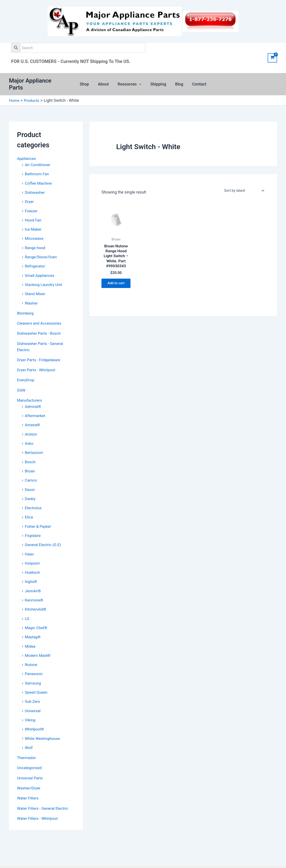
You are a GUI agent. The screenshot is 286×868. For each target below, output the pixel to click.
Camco (31, 470)
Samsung (33, 669)
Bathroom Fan (37, 169)
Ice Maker (34, 224)
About (105, 82)
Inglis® (31, 569)
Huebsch (33, 560)
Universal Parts (30, 762)
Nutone (31, 651)
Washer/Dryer (29, 772)
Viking (30, 705)
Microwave (35, 233)
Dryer (29, 197)
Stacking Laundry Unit (44, 278)
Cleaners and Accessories (40, 316)
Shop (87, 82)
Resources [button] (130, 82)
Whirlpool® (35, 714)
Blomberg (26, 306)
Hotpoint (33, 551)
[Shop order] (244, 187)
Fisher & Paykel (38, 515)
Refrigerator (35, 260)
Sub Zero (33, 687)
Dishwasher (35, 187)
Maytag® (33, 623)
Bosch (30, 452)
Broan (30, 461)
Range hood (36, 242)
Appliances (27, 154)
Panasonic (34, 660)
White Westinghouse (43, 723)
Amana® (33, 416)
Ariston (31, 425)
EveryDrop (26, 372)
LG (27, 605)
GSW (21, 381)
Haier (30, 542)
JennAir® (33, 578)
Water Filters (28, 782)
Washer (32, 296)
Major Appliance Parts (38, 82)
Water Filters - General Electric (44, 792)
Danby (30, 488)
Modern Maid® (38, 642)
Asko (29, 434)
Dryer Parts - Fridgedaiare (40, 352)
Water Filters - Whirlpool (38, 802)
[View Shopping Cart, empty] (272, 58)
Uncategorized (30, 752)
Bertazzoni (34, 443)
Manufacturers (30, 391)
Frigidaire (33, 524)
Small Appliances (40, 269)
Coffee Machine (39, 178)
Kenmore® (34, 587)
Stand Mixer (35, 287)
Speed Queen (37, 678)
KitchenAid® (36, 596)
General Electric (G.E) (44, 533)
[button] (140, 82)
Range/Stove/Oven (42, 251)
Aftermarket (36, 406)
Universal (33, 696)
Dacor (30, 479)
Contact (197, 82)
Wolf (29, 732)
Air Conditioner (38, 160)
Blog (178, 82)
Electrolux (34, 497)
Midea (30, 633)
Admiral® (33, 397)
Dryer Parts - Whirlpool (37, 362)
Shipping (158, 82)
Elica (29, 506)
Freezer (31, 206)
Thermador (27, 742)
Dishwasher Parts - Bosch (40, 326)
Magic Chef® (37, 614)
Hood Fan (33, 215)
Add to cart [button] (116, 283)
